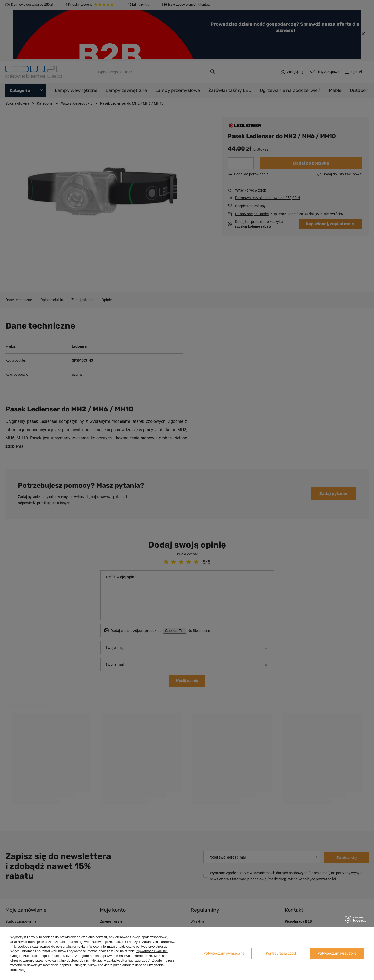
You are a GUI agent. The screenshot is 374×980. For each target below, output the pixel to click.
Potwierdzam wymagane (224, 953)
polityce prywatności (151, 946)
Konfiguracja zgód (281, 953)
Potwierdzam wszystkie (337, 953)
